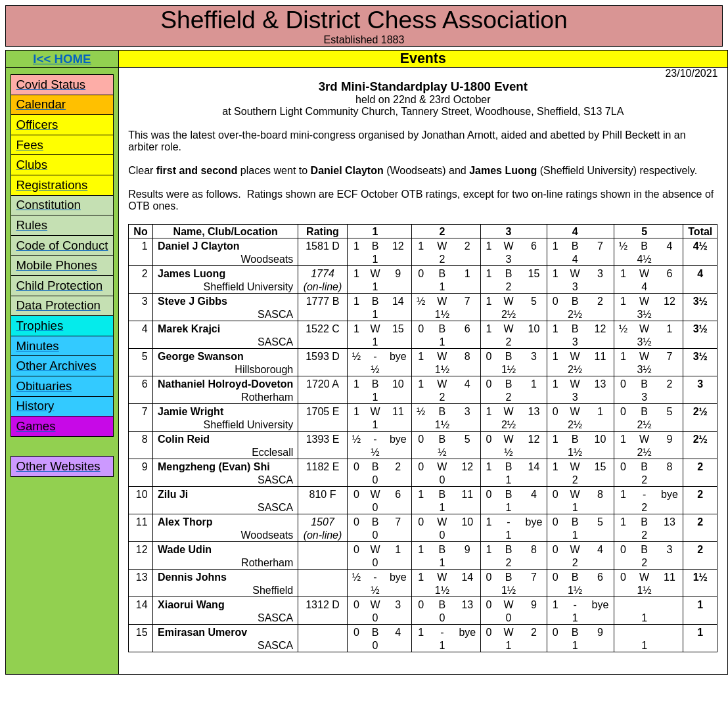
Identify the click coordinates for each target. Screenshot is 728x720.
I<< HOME (62, 59)
